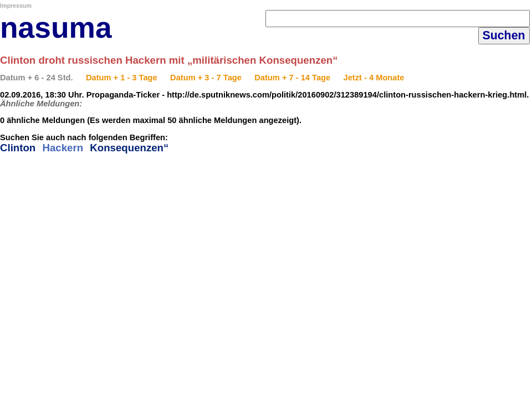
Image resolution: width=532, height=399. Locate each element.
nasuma (56, 27)
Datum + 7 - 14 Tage (292, 78)
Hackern (63, 148)
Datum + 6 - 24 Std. (37, 78)
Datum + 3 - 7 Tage (206, 78)
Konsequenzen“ (129, 148)
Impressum (16, 6)
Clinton (18, 148)
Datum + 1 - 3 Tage (122, 78)
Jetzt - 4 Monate (374, 78)
